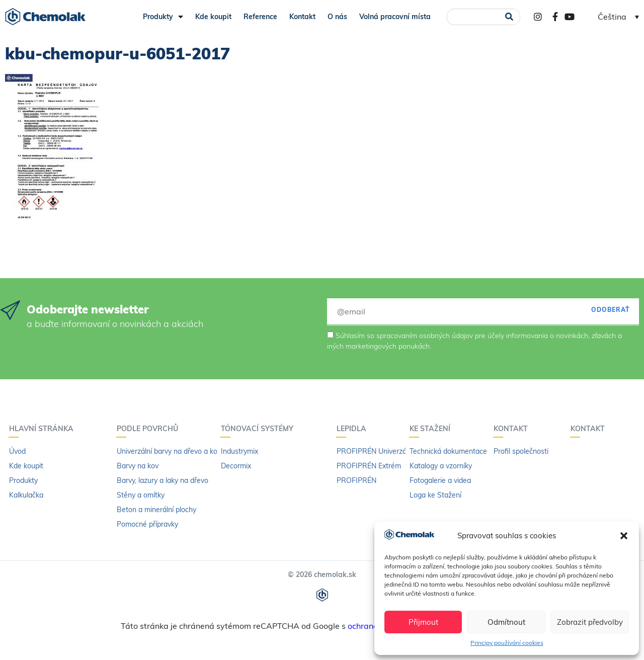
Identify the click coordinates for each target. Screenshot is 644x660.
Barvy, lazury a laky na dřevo (163, 480)
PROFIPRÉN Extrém (369, 466)
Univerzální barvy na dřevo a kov (169, 451)
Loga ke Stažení (435, 495)
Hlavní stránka (44, 429)
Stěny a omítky (141, 495)
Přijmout (423, 622)
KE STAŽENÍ (432, 429)
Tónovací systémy (260, 429)
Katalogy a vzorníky (441, 466)
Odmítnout (506, 622)
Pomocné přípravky (147, 524)
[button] (624, 536)
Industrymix (239, 451)
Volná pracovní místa (395, 17)
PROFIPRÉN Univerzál (372, 451)
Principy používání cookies (507, 643)
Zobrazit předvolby (590, 622)
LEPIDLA (354, 429)
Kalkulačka (26, 495)
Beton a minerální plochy (156, 510)
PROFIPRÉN (356, 480)
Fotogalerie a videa (440, 480)
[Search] (509, 17)
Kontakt (302, 17)
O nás (337, 17)
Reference (260, 17)
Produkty (163, 17)
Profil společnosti (521, 451)
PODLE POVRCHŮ (150, 429)
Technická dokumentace (448, 451)
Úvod (17, 451)
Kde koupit (213, 17)
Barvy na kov (138, 466)
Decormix (236, 466)
